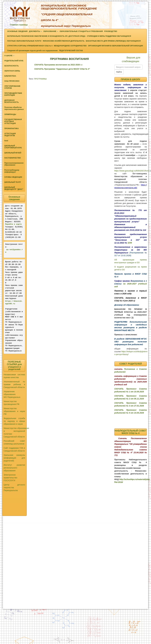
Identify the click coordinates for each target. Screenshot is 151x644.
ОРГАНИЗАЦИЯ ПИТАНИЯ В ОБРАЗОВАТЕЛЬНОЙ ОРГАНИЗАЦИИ (115, 46)
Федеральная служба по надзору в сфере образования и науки (14, 421)
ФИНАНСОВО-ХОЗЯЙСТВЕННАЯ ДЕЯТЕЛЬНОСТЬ (64, 41)
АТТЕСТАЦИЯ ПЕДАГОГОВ (10, 135)
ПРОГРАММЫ (40, 79)
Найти (119, 72)
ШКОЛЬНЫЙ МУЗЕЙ (13, 153)
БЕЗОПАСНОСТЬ (11, 66)
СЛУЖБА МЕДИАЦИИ (13, 177)
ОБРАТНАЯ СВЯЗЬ (12, 71)
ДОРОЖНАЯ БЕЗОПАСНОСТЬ (11, 101)
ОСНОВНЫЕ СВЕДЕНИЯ (17, 31)
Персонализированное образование (14, 164)
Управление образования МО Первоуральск (12, 394)
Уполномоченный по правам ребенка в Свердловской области (14, 384)
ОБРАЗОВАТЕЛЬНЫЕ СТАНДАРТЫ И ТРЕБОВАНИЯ (81, 31)
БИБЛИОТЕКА (10, 76)
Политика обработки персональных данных (14, 108)
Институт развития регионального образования (14, 468)
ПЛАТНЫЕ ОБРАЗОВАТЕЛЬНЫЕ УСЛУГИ (24, 41)
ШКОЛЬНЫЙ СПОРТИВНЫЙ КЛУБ (13, 147)
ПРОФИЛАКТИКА (11, 129)
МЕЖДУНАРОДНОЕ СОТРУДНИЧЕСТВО (70, 46)
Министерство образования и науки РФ (14, 411)
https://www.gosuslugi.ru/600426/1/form (132, 171)
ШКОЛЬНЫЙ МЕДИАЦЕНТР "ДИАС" (14, 188)
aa (7, 250)
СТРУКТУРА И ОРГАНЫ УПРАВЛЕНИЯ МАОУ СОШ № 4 (30, 46)
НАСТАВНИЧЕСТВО (13, 158)
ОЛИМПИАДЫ (10, 114)
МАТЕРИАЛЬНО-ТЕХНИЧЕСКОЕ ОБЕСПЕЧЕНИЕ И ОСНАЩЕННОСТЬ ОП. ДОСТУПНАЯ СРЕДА (46, 36)
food (6, 141)
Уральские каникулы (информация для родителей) (14, 458)
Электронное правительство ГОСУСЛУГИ (10, 478)
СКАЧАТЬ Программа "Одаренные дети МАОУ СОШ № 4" (62, 69)
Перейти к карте (13, 224)
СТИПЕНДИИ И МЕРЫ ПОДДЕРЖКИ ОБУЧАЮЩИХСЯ (109, 36)
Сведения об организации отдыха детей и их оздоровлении (32, 51)
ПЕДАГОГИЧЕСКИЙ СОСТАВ (71, 51)
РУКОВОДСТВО (111, 31)
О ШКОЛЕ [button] (9, 56)
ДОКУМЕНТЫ (35, 31)
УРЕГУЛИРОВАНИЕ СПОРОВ (12, 87)
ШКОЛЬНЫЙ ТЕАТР (13, 182)
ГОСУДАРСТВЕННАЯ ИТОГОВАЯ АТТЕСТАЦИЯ (13, 121)
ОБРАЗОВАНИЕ (51, 31)
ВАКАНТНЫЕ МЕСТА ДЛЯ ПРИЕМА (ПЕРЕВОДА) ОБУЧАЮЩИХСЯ (113, 41)
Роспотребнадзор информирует (12, 171)
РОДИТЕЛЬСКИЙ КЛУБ (14, 61)
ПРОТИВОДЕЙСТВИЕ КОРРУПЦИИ (13, 94)
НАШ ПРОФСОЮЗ (12, 81)
